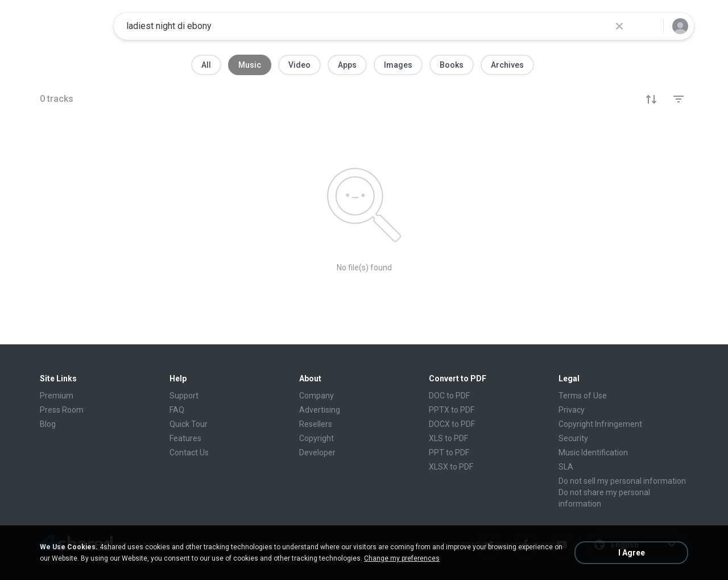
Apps (347, 65)
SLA (566, 467)
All (206, 65)
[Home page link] (69, 26)
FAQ (177, 410)
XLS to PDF (448, 438)
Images (398, 65)
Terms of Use (583, 396)
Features (185, 438)
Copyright (317, 438)
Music (250, 65)
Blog (48, 424)
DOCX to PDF (452, 424)
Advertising (320, 410)
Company (317, 396)
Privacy (572, 410)
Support (184, 396)
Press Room (62, 410)
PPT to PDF (449, 453)
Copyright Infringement (600, 424)
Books (452, 65)
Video (299, 65)
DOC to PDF (449, 396)
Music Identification (593, 453)
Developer (317, 453)
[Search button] (648, 26)
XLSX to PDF (451, 467)
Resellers (316, 424)
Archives (507, 65)
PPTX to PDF (452, 410)
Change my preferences (402, 558)
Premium (57, 396)
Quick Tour (189, 424)
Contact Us (189, 453)
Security (573, 438)
